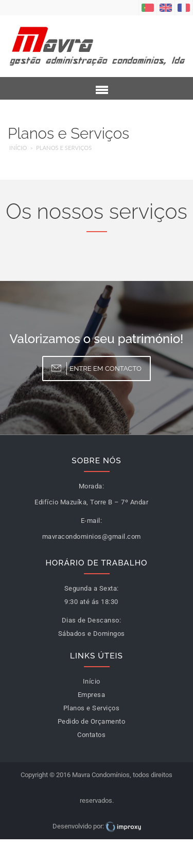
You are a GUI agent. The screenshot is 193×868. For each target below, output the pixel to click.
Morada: (92, 486)
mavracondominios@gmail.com (92, 536)
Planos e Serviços (64, 148)
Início (18, 148)
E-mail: (92, 521)
